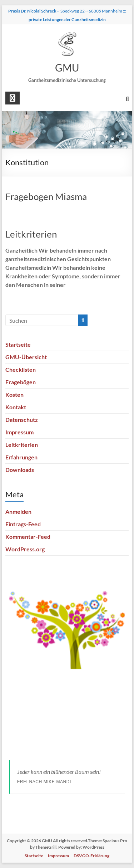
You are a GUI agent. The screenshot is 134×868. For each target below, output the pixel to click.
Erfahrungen (21, 457)
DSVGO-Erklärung (91, 856)
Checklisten (21, 369)
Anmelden (18, 511)
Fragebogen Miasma (46, 196)
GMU (67, 68)
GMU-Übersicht (26, 357)
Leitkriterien (31, 234)
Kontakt (16, 407)
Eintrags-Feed (23, 524)
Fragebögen (21, 382)
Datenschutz (22, 420)
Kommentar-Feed (28, 537)
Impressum (19, 432)
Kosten (14, 394)
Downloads (20, 470)
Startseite (18, 344)
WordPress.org (25, 549)
